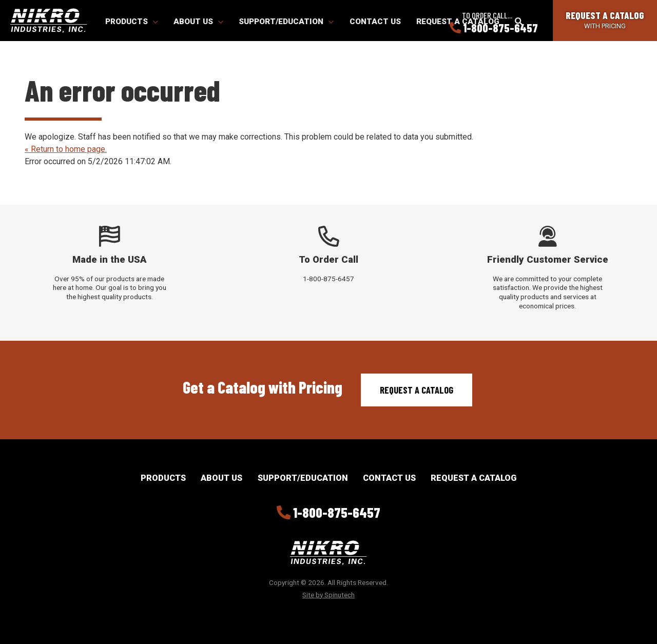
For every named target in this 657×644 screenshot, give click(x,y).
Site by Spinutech (328, 595)
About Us (198, 22)
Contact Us (375, 22)
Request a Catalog (417, 390)
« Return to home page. (66, 149)
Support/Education (286, 22)
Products (132, 22)
